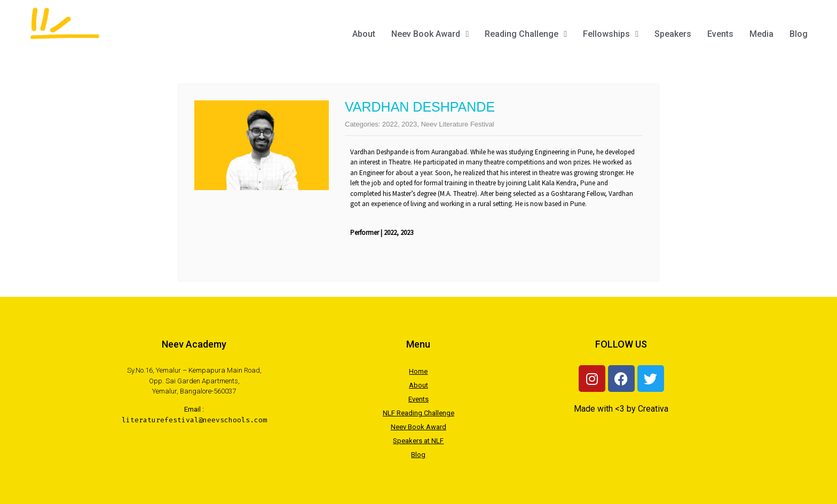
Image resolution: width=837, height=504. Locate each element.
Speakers (673, 34)
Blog (799, 34)
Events (720, 34)
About (364, 34)
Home (418, 371)
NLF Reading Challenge (418, 413)
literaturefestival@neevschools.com (194, 420)
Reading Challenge (526, 34)
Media (761, 34)
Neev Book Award (430, 34)
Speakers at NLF (418, 441)
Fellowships (611, 34)
